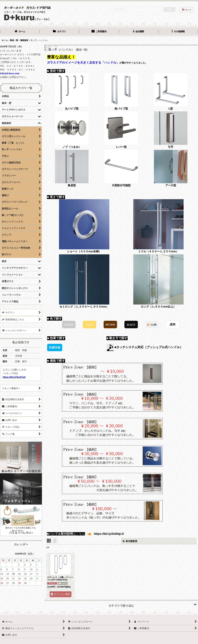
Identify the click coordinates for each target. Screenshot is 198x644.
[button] (178, 32)
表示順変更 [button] (130, 541)
